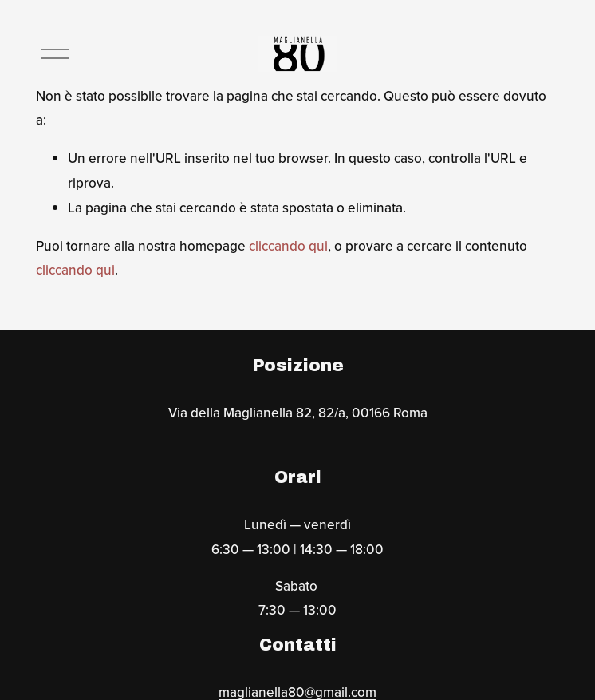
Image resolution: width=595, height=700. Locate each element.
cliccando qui (288, 246)
